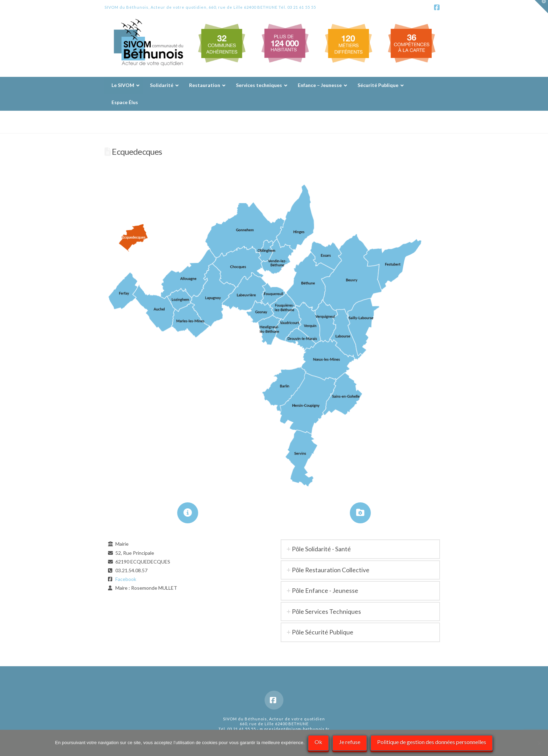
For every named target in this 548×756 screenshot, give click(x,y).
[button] (541, 7)
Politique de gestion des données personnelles (432, 742)
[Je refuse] (539, 743)
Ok (318, 742)
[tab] (360, 549)
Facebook (126, 579)
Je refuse (350, 742)
